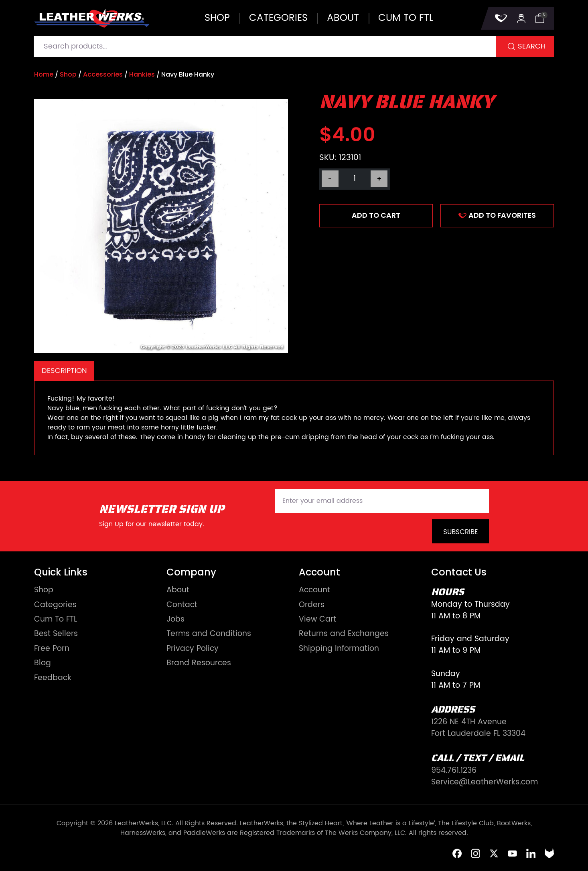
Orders (312, 605)
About (343, 18)
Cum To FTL (56, 620)
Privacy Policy (193, 649)
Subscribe (461, 532)
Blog (43, 663)
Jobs (175, 620)
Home (44, 74)
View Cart (317, 620)
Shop (217, 18)
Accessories (103, 74)
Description (64, 371)
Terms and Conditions (209, 634)
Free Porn (52, 649)
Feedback (53, 678)
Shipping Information (339, 649)
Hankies (142, 74)
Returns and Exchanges (344, 634)
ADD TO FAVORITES (497, 215)
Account (314, 590)
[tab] (64, 371)
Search (532, 46)
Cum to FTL (406, 18)
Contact (182, 605)
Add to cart (376, 215)
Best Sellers (56, 634)
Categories (278, 18)
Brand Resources (199, 663)
